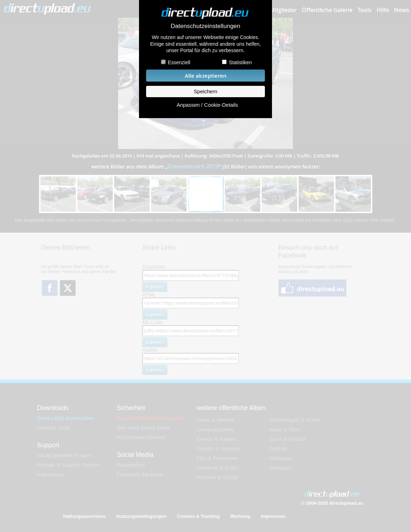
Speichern (205, 92)
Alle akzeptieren (206, 76)
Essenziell (179, 62)
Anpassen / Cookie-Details (207, 105)
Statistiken (241, 62)
